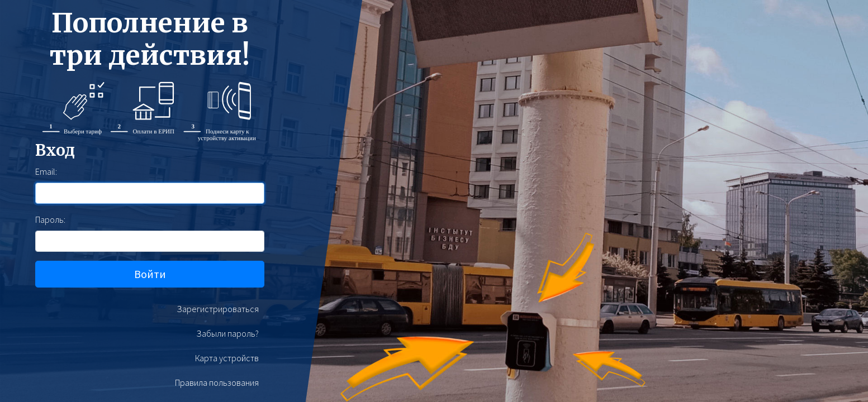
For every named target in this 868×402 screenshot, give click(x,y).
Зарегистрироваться (218, 309)
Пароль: (50, 219)
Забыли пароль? (227, 333)
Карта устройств (227, 358)
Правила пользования (217, 382)
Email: (46, 171)
